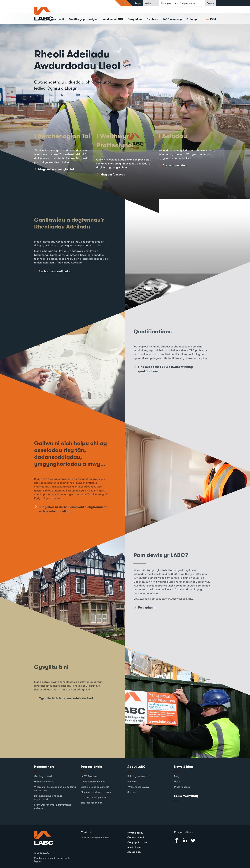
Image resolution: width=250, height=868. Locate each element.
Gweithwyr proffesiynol (84, 19)
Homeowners (44, 767)
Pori (213, 19)
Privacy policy (135, 833)
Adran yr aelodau (175, 166)
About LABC (136, 767)
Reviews (132, 782)
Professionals (91, 767)
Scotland (132, 792)
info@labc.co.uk (100, 838)
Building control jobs (139, 776)
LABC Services (89, 776)
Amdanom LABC (113, 19)
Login (138, 3)
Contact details (136, 838)
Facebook (176, 840)
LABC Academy (172, 19)
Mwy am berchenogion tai (56, 169)
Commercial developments (96, 792)
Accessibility (134, 852)
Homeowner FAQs (44, 782)
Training (192, 19)
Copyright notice (137, 842)
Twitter (193, 840)
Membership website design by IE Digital (52, 860)
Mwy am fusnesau (113, 175)
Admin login (134, 847)
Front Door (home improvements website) (52, 807)
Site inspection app (92, 803)
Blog (177, 776)
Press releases (182, 787)
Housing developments (94, 797)
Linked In (185, 840)
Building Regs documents (95, 787)
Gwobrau (152, 19)
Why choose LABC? (138, 787)
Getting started (43, 776)
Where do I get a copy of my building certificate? (55, 789)
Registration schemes (93, 782)
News (177, 782)
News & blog (184, 767)
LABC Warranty (186, 796)
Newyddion (135, 19)
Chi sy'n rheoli (55, 19)
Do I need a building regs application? (48, 798)
